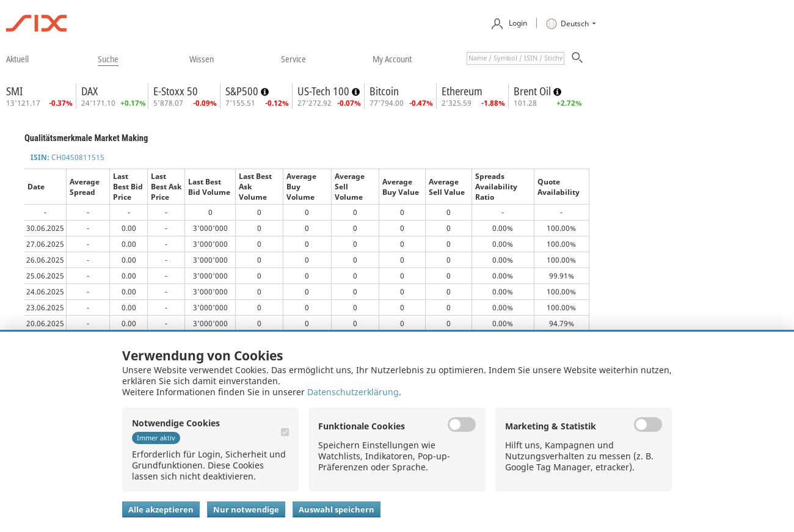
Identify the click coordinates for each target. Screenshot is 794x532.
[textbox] (515, 58)
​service (293, 59)
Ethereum (462, 91)
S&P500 (243, 91)
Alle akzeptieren (161, 509)
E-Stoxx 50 (176, 91)
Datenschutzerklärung (353, 392)
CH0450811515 (67, 157)
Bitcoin (384, 91)
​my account (392, 59)
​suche (108, 59)
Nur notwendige (246, 509)
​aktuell (17, 59)
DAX (89, 91)
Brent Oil (534, 91)
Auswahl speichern (337, 509)
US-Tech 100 (325, 91)
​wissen (202, 59)
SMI (14, 91)
